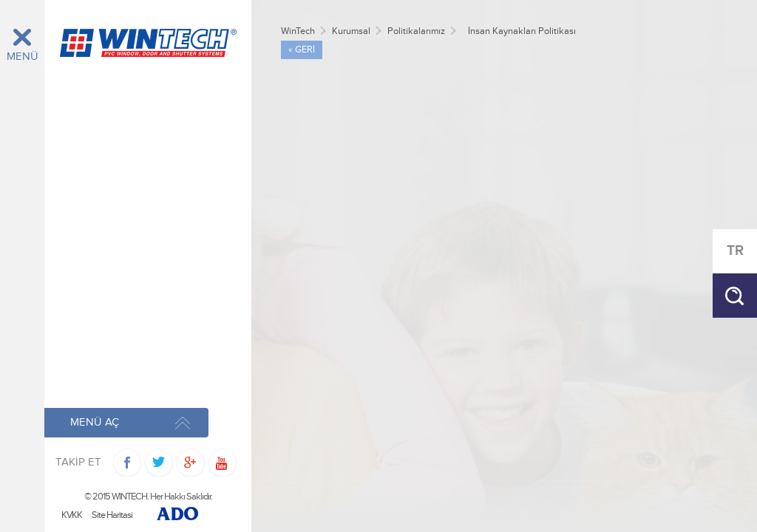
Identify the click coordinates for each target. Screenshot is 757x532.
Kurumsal (351, 31)
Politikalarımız (416, 31)
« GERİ (302, 50)
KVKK (72, 515)
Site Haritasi (112, 515)
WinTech (298, 31)
